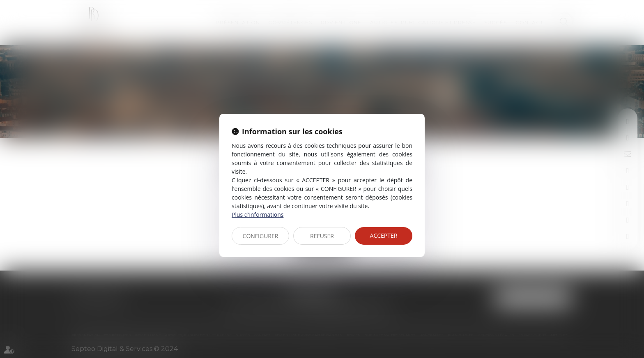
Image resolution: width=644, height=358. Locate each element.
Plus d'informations (258, 215)
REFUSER (322, 236)
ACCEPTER (384, 235)
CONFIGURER (261, 236)
